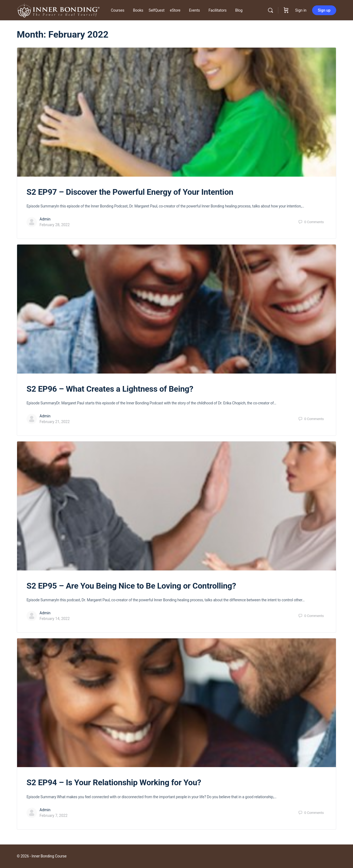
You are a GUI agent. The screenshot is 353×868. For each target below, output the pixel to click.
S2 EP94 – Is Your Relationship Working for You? (114, 782)
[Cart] (286, 10)
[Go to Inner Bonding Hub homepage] (58, 10)
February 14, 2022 (55, 619)
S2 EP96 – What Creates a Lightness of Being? (110, 389)
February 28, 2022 (55, 225)
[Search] (270, 10)
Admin (45, 219)
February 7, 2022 (54, 816)
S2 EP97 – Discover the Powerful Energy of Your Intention (130, 192)
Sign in (301, 10)
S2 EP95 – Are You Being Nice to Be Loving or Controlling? (131, 586)
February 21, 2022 (55, 422)
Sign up (324, 10)
